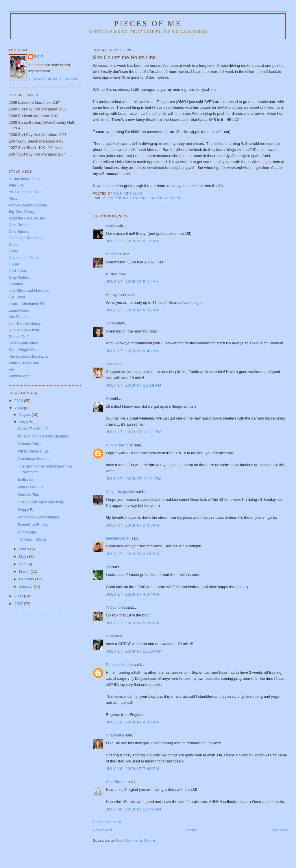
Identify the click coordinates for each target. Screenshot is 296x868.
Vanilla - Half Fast (23, 363)
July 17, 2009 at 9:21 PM (133, 623)
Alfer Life (16, 185)
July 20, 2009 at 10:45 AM (134, 809)
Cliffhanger (27, 532)
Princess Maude (119, 665)
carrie (111, 226)
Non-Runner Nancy (25, 323)
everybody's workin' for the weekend (145, 198)
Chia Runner (19, 225)
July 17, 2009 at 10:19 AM (134, 385)
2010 (19, 401)
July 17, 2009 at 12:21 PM (134, 432)
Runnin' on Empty (33, 525)
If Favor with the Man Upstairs (43, 436)
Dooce (14, 244)
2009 (19, 408)
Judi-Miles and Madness (29, 290)
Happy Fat (27, 510)
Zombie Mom (20, 376)
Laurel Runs (19, 310)
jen (108, 567)
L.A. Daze (17, 297)
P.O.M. (39, 57)
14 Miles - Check (32, 540)
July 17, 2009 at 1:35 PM (133, 525)
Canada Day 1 (30, 444)
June (24, 549)
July (23, 422)
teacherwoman (118, 538)
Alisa (13, 198)
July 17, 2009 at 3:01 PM (133, 554)
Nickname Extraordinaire (39, 517)
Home (191, 830)
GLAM (14, 264)
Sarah (111, 323)
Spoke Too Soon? (33, 429)
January (26, 587)
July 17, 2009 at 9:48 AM (132, 351)
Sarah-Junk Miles (23, 343)
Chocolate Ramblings (27, 238)
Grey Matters (20, 277)
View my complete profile (53, 79)
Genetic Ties (29, 495)
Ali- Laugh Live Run (25, 192)
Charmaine (115, 735)
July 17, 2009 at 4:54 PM (133, 594)
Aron (110, 636)
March (25, 571)
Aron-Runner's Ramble (28, 205)
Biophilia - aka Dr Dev (27, 218)
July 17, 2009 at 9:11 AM (132, 241)
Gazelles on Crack (24, 258)
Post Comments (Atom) (135, 840)
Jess (110, 364)
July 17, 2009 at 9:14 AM (132, 281)
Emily (13, 251)
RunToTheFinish (120, 445)
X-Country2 (115, 607)
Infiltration (26, 480)
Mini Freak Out (30, 487)
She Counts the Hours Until (41, 502)
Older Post (279, 830)
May (23, 556)
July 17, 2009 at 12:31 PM (134, 479)
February (27, 579)
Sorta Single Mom (24, 350)
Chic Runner (116, 782)
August (25, 414)
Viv (11, 369)
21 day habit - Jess (24, 179)
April (23, 564)
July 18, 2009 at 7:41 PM (133, 769)
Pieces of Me (148, 24)
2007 (19, 604)
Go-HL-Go (17, 271)
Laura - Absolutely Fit (26, 304)
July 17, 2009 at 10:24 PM (134, 651)
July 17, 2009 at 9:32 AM (132, 310)
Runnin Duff (18, 337)
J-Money (16, 284)
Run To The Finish (24, 330)
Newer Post (102, 830)
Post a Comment (107, 822)
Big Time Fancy (22, 212)
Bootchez (114, 254)
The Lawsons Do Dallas (28, 356)
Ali (108, 398)
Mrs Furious (19, 317)
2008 (19, 596)
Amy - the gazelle (120, 492)
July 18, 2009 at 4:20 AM (132, 722)
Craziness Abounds (34, 459)
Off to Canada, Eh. (34, 451)
